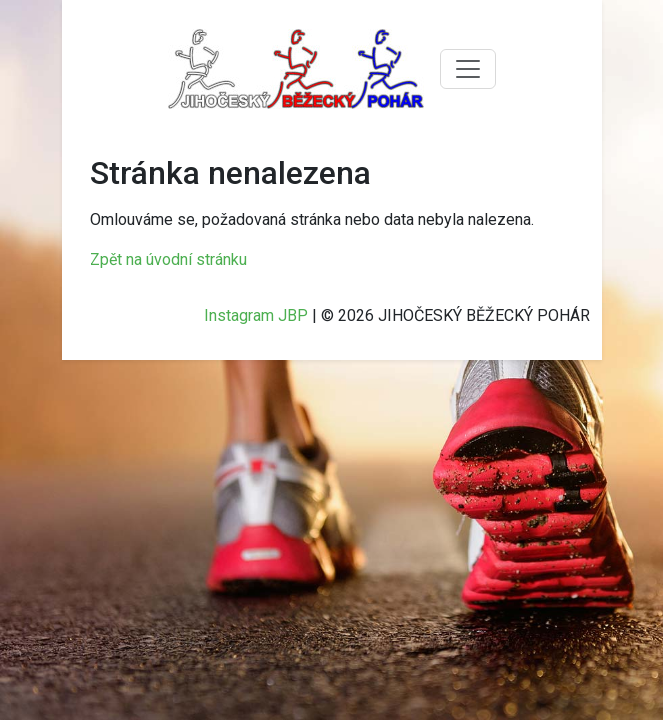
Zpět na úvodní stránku (168, 259)
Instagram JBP (256, 315)
